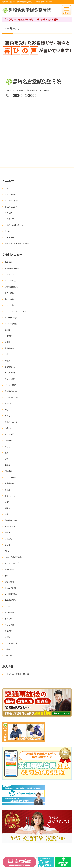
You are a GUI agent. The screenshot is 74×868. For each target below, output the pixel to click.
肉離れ (7, 551)
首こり (7, 416)
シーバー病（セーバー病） (16, 311)
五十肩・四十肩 (11, 422)
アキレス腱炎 (10, 379)
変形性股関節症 (11, 391)
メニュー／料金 (11, 201)
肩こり (7, 447)
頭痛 (6, 354)
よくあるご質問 (11, 207)
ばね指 (7, 606)
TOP (7, 188)
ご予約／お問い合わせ (14, 225)
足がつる (8, 545)
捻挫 (6, 514)
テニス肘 (8, 631)
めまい (7, 502)
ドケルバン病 (10, 588)
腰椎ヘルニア (10, 496)
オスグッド (9, 404)
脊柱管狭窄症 (10, 613)
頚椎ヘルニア (10, 428)
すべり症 (8, 619)
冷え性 (7, 342)
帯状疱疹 (8, 262)
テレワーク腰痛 (11, 324)
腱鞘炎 (7, 465)
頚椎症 (7, 649)
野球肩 (7, 361)
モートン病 (9, 434)
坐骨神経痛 (9, 348)
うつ (6, 410)
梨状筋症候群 (10, 600)
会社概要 (8, 231)
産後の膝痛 (9, 582)
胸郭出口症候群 (11, 526)
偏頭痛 (7, 330)
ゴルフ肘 (8, 336)
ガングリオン (10, 373)
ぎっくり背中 (10, 477)
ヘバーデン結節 (11, 318)
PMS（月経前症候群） (14, 557)
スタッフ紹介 (10, 194)
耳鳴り (7, 508)
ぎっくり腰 (9, 625)
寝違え (7, 490)
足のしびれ (9, 299)
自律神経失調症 (11, 520)
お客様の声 (9, 219)
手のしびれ (9, 293)
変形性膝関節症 (11, 594)
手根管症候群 (10, 367)
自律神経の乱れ (11, 287)
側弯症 (7, 637)
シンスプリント (11, 643)
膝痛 (6, 459)
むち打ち (8, 539)
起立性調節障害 (11, 397)
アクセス (8, 213)
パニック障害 (10, 385)
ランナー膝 (9, 305)
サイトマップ (10, 237)
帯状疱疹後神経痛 (12, 268)
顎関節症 (8, 471)
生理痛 (7, 533)
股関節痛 (8, 440)
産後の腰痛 (9, 569)
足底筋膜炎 (9, 483)
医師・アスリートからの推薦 (17, 244)
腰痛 (6, 453)
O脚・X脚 (9, 655)
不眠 (6, 576)
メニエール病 (10, 281)
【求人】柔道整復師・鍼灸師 (17, 674)
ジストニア (9, 275)
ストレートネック (12, 563)
